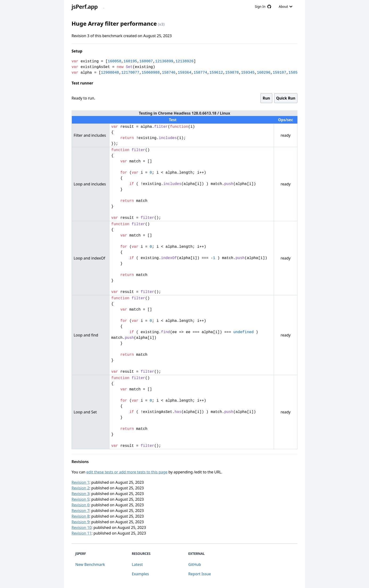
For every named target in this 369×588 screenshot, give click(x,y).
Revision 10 (82, 528)
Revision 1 (80, 482)
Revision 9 (80, 522)
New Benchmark (90, 564)
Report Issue (200, 574)
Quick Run (286, 98)
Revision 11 (82, 533)
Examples (140, 574)
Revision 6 (80, 505)
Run (266, 98)
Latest (137, 564)
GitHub (195, 564)
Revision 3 (80, 494)
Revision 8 (80, 516)
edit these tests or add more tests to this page (127, 472)
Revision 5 (80, 499)
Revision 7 (80, 511)
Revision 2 (80, 488)
